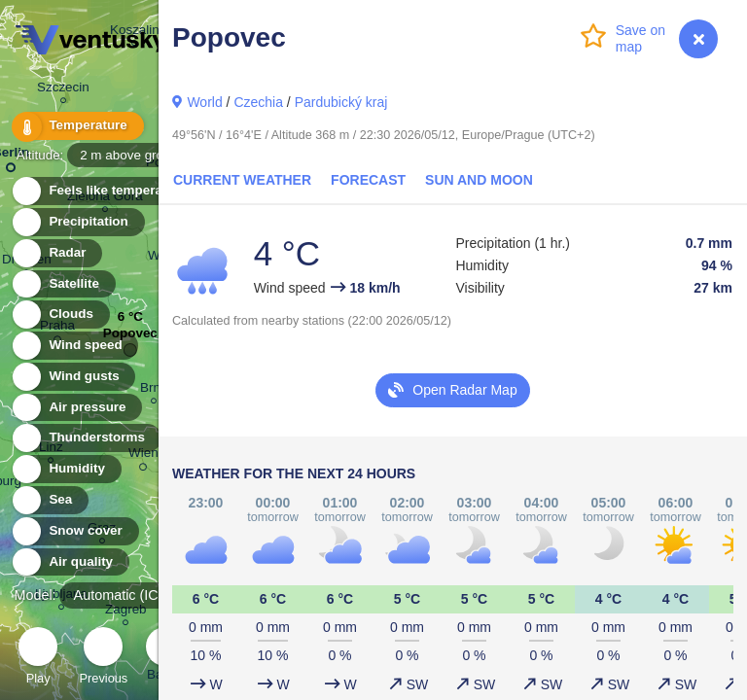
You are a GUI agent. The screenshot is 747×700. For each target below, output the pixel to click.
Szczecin (63, 90)
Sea (49, 500)
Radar (56, 253)
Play (38, 659)
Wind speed (74, 346)
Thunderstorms (86, 438)
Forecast (368, 180)
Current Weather (242, 180)
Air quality (70, 562)
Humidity (66, 469)
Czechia (258, 102)
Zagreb (126, 612)
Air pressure (76, 408)
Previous (103, 659)
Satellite (63, 284)
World (204, 102)
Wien (143, 456)
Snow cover (74, 531)
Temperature (77, 126)
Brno (154, 390)
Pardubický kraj (341, 102)
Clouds (60, 315)
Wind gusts (73, 377)
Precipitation (77, 222)
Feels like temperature (107, 191)
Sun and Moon (479, 180)
